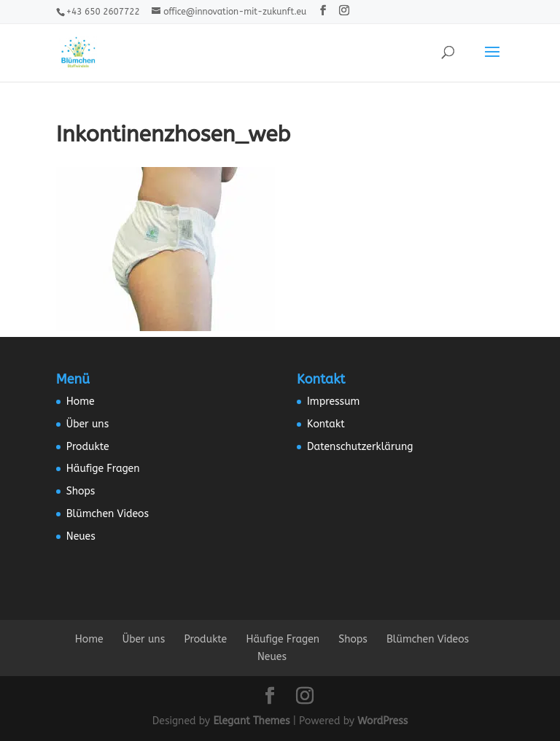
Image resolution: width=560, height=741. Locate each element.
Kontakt (326, 424)
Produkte (88, 447)
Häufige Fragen (103, 469)
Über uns (87, 424)
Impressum (333, 401)
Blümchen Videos (108, 514)
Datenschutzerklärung (360, 447)
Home (81, 401)
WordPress (382, 721)
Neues (81, 536)
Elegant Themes (251, 721)
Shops (81, 491)
